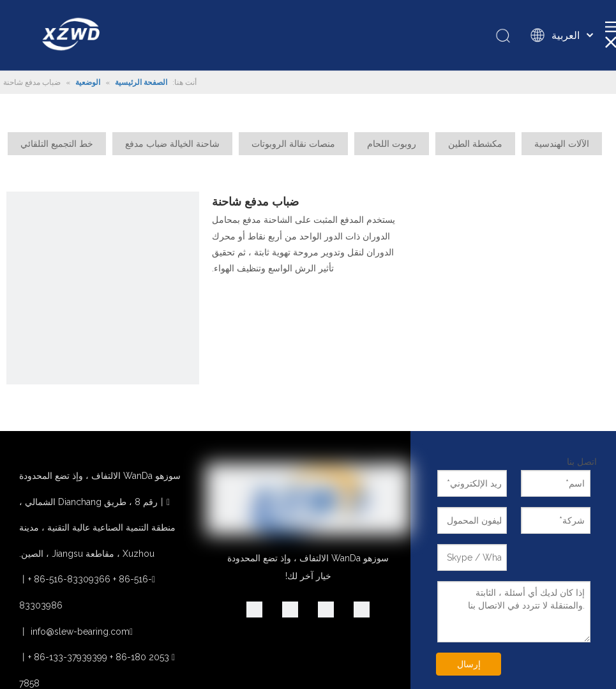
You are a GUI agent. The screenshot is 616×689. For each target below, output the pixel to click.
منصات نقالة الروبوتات (293, 144)
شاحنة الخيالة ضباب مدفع (172, 144)
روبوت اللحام (392, 144)
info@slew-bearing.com (80, 632)
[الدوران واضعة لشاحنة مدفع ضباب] (103, 288)
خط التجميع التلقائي (57, 144)
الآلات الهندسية (562, 144)
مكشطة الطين (475, 144)
